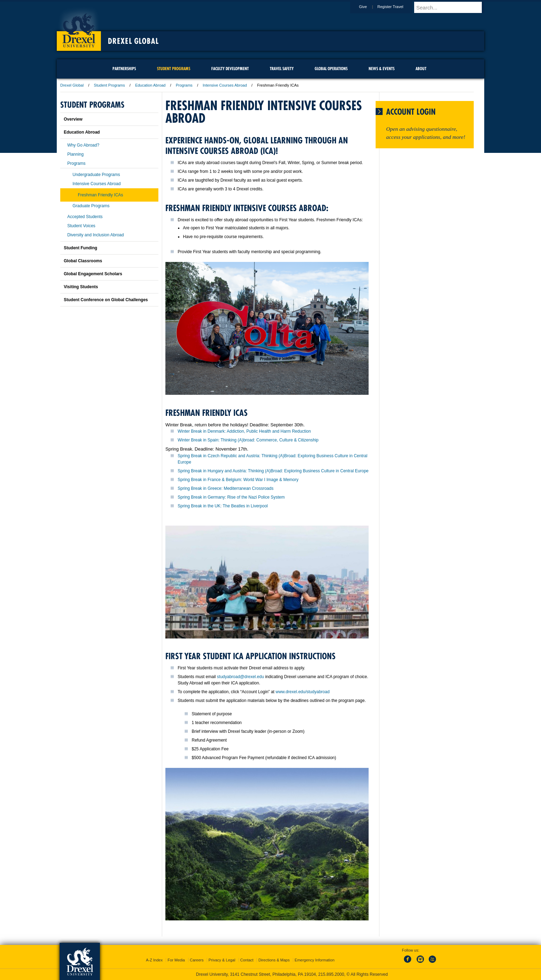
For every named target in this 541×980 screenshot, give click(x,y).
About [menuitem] (421, 69)
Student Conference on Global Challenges (106, 300)
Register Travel (397, 7)
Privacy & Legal (222, 960)
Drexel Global (133, 41)
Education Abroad (150, 85)
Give (369, 7)
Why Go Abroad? (83, 145)
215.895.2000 (331, 974)
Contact (247, 960)
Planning (76, 154)
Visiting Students (81, 287)
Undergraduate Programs (96, 175)
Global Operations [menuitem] (331, 69)
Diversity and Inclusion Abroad (95, 235)
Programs (184, 85)
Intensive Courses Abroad (225, 85)
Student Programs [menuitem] (174, 69)
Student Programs (109, 85)
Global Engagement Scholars (93, 274)
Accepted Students (85, 217)
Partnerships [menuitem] (124, 69)
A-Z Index (154, 960)
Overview (73, 119)
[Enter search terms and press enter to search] (452, 7)
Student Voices (81, 226)
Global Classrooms (83, 261)
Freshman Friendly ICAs (100, 195)
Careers (197, 960)
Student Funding (80, 248)
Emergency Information (315, 960)
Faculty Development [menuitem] (230, 69)
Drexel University (79, 28)
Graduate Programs (91, 206)
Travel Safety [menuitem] (282, 69)
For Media (176, 960)
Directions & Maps (274, 960)
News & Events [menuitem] (382, 69)
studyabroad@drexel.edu (240, 677)
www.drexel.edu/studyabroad (302, 692)
